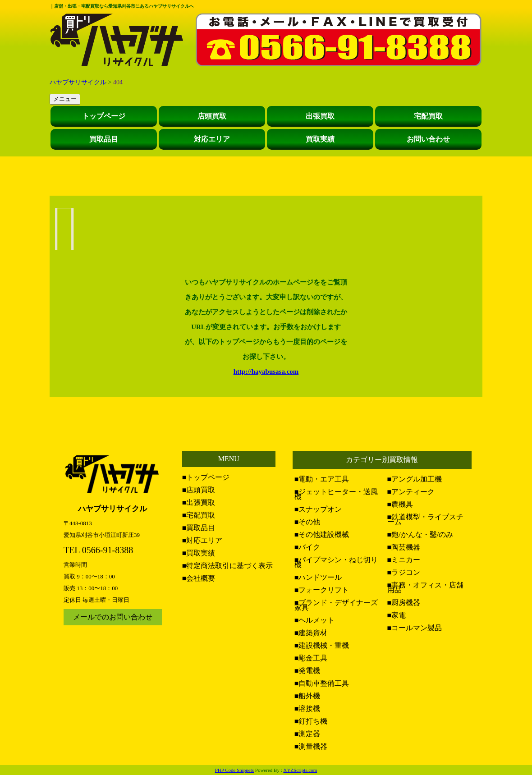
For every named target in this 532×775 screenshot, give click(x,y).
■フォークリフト (322, 590)
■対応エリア (202, 540)
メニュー (65, 99)
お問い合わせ (428, 139)
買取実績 (320, 139)
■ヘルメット (315, 620)
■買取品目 (199, 528)
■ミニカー (404, 560)
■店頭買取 (199, 490)
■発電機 (307, 671)
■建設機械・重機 (322, 645)
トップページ (104, 116)
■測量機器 (311, 746)
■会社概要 (199, 578)
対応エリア (212, 139)
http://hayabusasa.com (266, 371)
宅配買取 (428, 116)
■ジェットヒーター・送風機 (336, 494)
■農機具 (400, 504)
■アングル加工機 (415, 479)
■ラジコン (404, 572)
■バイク (307, 547)
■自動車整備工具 (322, 683)
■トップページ (206, 477)
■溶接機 (307, 709)
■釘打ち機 (311, 721)
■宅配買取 (199, 515)
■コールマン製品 (415, 628)
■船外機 (307, 696)
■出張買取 (199, 502)
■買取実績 (199, 553)
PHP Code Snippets (234, 770)
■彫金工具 (311, 658)
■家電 (397, 615)
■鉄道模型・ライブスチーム (426, 519)
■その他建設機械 (322, 534)
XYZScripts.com (300, 770)
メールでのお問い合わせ (113, 617)
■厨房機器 (404, 603)
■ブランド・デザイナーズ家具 (336, 605)
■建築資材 (311, 633)
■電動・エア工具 (322, 479)
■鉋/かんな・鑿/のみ (420, 534)
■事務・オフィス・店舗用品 (426, 587)
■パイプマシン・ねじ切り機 (336, 562)
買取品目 (104, 139)
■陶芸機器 (404, 547)
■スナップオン (318, 509)
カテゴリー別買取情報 (382, 460)
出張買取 (320, 116)
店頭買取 (212, 116)
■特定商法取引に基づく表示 (228, 566)
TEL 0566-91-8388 (98, 550)
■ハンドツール (318, 577)
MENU (229, 459)
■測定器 (307, 734)
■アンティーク (411, 492)
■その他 (307, 522)
